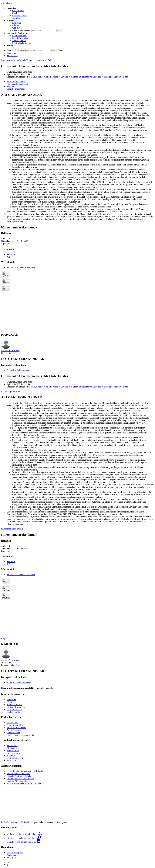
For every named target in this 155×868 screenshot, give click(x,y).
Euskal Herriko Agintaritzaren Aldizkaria (25, 771)
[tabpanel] (77, 158)
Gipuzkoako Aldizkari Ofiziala (20, 778)
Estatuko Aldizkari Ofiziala (19, 781)
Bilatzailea (17, 25)
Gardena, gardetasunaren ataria (20, 735)
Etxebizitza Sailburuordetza (116, 77)
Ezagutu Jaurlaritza (15, 725)
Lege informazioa (14, 709)
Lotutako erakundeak (10, 665)
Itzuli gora (11, 857)
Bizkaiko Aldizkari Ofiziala (19, 776)
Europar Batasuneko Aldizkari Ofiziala (24, 783)
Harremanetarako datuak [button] (17, 84)
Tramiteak (17, 18)
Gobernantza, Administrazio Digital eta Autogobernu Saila (27, 60)
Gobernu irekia (13, 733)
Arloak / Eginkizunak (11, 391)
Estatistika (11, 760)
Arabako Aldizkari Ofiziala (19, 774)
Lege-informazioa (20, 38)
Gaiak (15, 13)
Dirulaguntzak (13, 748)
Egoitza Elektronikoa (21, 43)
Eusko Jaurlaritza (20, 15)
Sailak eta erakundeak (16, 728)
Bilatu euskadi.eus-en (22, 30)
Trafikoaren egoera (15, 758)
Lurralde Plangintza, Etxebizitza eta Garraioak (81, 77)
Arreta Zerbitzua (14, 730)
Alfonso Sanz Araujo (24, 72)
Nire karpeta (12, 56)
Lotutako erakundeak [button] (16, 89)
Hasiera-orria (18, 10)
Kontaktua (17, 23)
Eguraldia (11, 755)
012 (8, 257)
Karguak (5, 638)
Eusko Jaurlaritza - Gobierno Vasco (43, 77)
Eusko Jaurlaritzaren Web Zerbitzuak (17, 822)
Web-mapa (17, 28)
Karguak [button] (10, 86)
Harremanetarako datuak (12, 529)
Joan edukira (7, 3)
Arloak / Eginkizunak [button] (16, 81)
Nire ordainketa (13, 753)
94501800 (11, 254)
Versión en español (15, 852)
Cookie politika (19, 41)
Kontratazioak (13, 750)
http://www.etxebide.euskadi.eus (21, 267)
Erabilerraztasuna (20, 36)
